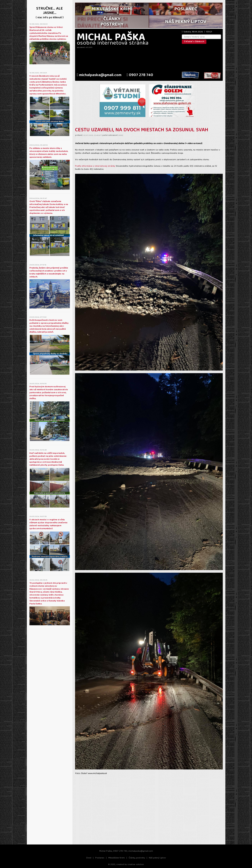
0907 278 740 (140, 75)
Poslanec (100, 858)
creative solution (136, 865)
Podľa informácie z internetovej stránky (95, 166)
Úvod (89, 858)
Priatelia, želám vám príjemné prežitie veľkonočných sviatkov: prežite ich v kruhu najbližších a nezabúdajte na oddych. (49, 273)
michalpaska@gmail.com (99, 75)
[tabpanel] (123, 101)
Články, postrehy (137, 858)
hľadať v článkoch (194, 42)
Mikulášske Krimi (117, 858)
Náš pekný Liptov (157, 858)
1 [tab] (148, 121)
